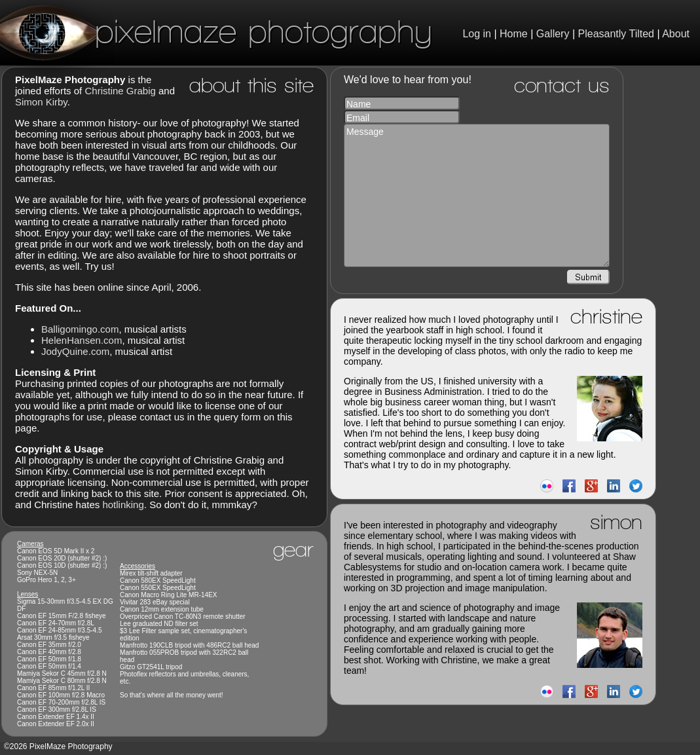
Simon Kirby (41, 102)
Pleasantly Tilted (617, 34)
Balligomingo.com (80, 329)
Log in (477, 34)
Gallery (553, 34)
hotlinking (123, 505)
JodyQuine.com (75, 351)
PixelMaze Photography (216, 31)
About (676, 34)
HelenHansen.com (82, 340)
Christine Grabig (120, 91)
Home (514, 34)
